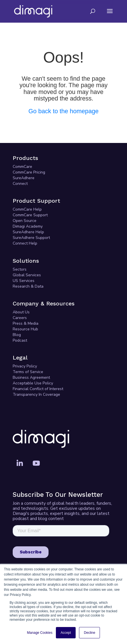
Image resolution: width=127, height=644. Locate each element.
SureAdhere (24, 178)
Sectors (20, 269)
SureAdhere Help (28, 232)
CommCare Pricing (29, 172)
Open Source (25, 221)
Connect (20, 184)
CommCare (22, 167)
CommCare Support (30, 215)
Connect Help (25, 243)
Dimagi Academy (28, 226)
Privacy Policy (25, 366)
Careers (20, 318)
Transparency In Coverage (36, 394)
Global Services (27, 275)
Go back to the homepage (64, 111)
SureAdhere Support (31, 238)
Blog (17, 335)
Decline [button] (89, 633)
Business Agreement (31, 377)
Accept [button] (66, 633)
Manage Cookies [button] (40, 633)
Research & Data (28, 286)
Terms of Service (28, 372)
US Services (24, 281)
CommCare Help (27, 209)
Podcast (20, 340)
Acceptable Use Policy (33, 383)
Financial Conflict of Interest (38, 389)
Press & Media (26, 323)
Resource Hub (25, 329)
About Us (21, 312)
